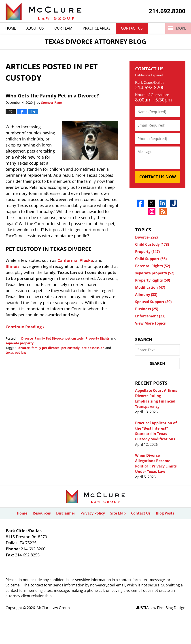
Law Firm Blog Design (161, 608)
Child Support (151, 259)
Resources (42, 513)
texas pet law (16, 352)
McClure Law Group (53, 608)
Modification (150, 287)
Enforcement (150, 316)
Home (11, 28)
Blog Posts (165, 513)
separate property (20, 343)
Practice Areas (97, 28)
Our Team (63, 28)
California (67, 260)
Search (158, 363)
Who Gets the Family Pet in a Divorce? (52, 95)
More (181, 28)
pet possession (93, 348)
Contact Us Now (158, 177)
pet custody (74, 338)
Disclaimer (66, 513)
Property (147, 252)
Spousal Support (153, 302)
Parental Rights (153, 266)
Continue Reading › (25, 327)
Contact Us (132, 28)
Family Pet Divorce (49, 338)
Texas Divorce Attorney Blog (44, 11)
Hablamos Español (149, 75)
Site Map (118, 513)
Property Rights (98, 338)
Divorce (27, 338)
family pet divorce (46, 348)
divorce (24, 348)
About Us (35, 28)
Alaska (86, 260)
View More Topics (150, 323)
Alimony (146, 295)
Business (147, 309)
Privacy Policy (93, 513)
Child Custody (152, 244)
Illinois (13, 266)
